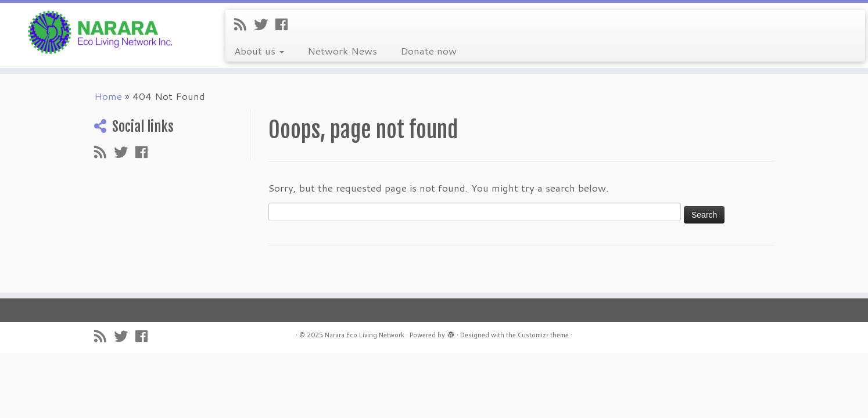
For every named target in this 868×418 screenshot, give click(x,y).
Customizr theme (543, 335)
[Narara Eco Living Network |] (100, 31)
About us (259, 51)
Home (108, 96)
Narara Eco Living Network (365, 335)
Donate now (428, 51)
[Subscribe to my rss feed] (244, 24)
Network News (342, 51)
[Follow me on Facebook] (285, 24)
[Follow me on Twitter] (265, 24)
